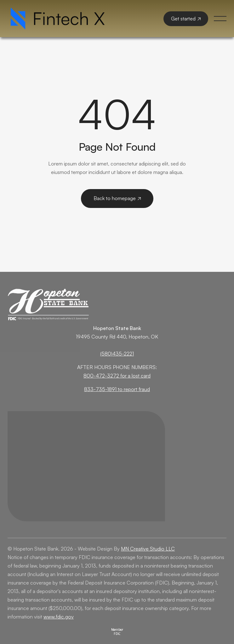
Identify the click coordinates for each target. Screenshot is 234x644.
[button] (220, 19)
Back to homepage (117, 198)
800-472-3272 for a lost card (117, 376)
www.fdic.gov (59, 617)
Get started (186, 19)
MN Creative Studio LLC (148, 549)
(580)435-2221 (117, 354)
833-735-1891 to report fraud (117, 389)
